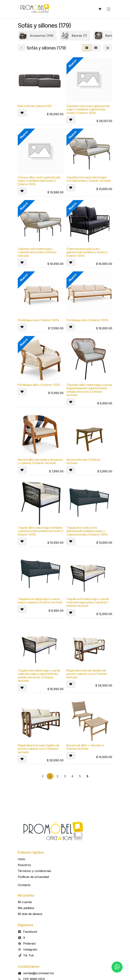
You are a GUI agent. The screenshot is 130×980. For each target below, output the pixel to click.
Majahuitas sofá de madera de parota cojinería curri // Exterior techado (87, 674)
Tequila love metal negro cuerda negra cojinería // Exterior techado (40, 601)
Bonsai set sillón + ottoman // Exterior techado (85, 747)
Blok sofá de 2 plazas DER (35, 106)
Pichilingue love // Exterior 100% (38, 320)
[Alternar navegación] (109, 9)
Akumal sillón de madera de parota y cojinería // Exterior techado (40, 461)
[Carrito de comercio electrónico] (100, 9)
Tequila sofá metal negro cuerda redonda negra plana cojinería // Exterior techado (88, 603)
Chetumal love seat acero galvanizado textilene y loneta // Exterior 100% (87, 252)
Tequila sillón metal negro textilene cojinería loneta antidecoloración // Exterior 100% (41, 531)
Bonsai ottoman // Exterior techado (84, 461)
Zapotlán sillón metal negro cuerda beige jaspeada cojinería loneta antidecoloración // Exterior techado (89, 390)
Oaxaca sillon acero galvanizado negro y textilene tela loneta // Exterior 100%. (39, 181)
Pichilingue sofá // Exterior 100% (87, 320)
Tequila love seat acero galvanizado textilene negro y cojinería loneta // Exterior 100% (87, 531)
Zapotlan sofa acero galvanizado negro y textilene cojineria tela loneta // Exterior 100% (88, 109)
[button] (22, 113)
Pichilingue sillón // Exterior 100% (39, 385)
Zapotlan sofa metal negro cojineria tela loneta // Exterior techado (37, 252)
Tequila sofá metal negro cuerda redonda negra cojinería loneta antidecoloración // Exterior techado (39, 676)
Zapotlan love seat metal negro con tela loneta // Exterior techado (89, 179)
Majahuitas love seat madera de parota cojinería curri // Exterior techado (39, 749)
